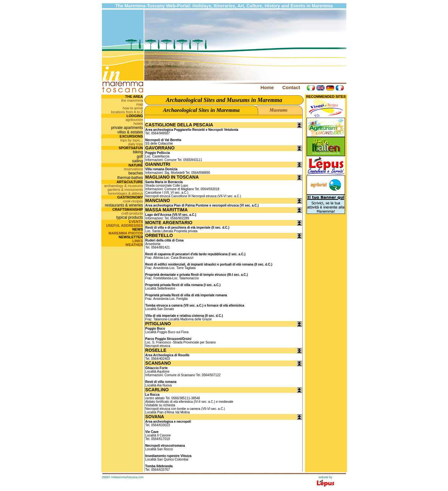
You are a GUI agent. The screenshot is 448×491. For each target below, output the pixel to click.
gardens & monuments (125, 190)
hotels (138, 123)
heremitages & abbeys (125, 193)
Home (267, 87)
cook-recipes (133, 201)
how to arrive (133, 108)
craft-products (132, 213)
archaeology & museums (124, 186)
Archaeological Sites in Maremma (201, 110)
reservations (133, 169)
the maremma (132, 100)
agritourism (134, 120)
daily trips (135, 144)
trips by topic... (132, 140)
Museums (278, 110)
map (139, 104)
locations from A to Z (127, 112)
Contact (291, 87)
